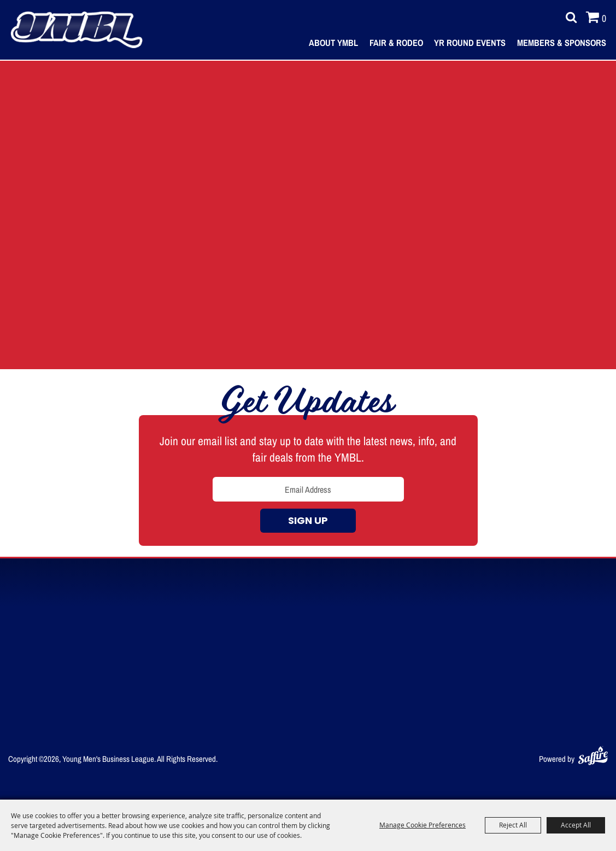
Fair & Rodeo (396, 43)
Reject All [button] (513, 825)
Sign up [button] (308, 521)
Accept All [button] (576, 825)
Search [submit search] (568, 18)
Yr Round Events (470, 43)
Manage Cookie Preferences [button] (423, 825)
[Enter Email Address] (308, 489)
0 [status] (604, 18)
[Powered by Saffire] (593, 753)
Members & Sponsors (562, 43)
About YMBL (333, 43)
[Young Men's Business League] (77, 30)
